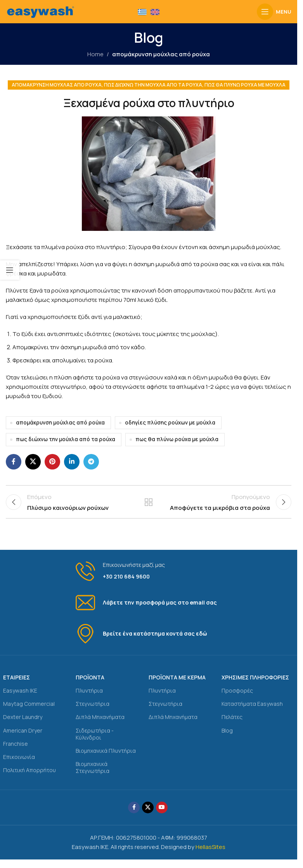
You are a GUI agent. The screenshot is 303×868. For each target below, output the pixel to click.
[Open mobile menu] (274, 12)
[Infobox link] (148, 578)
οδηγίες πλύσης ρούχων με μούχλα (170, 423)
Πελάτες (232, 723)
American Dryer (23, 737)
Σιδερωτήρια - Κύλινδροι (95, 740)
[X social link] (33, 462)
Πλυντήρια (89, 697)
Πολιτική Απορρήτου (29, 777)
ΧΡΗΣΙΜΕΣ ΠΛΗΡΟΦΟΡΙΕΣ (255, 684)
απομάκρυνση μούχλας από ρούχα (161, 54)
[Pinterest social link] (52, 462)
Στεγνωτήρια (93, 710)
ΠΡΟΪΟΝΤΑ (90, 684)
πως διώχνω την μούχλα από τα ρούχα (153, 85)
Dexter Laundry (23, 723)
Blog (227, 737)
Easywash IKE (20, 697)
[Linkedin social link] (72, 462)
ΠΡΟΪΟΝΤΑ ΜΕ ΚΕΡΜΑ (177, 684)
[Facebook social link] (14, 462)
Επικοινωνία (19, 763)
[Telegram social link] (91, 462)
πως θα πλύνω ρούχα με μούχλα (245, 85)
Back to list (149, 505)
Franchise (16, 750)
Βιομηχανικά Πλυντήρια (106, 757)
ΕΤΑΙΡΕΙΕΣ (16, 684)
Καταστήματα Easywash (252, 710)
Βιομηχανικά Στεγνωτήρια (93, 774)
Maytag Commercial (29, 710)
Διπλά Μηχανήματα (100, 723)
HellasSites (210, 853)
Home (95, 54)
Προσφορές (237, 697)
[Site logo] (41, 11)
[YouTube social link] (162, 814)
